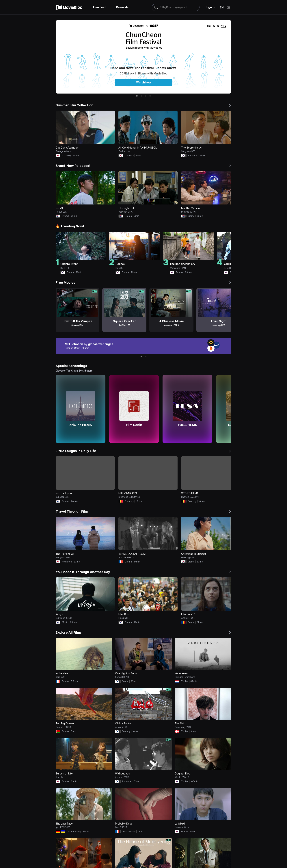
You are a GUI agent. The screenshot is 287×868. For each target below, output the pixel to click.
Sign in (210, 7)
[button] (137, 96)
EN (222, 7)
